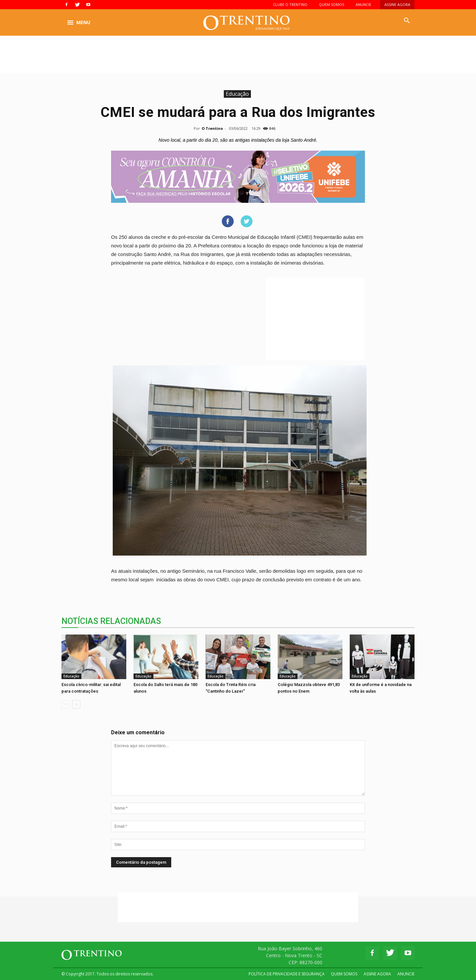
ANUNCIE (363, 4)
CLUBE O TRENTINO (290, 4)
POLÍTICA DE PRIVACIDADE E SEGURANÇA (287, 974)
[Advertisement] (238, 58)
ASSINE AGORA (397, 4)
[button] (407, 21)
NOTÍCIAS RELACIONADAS (111, 621)
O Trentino (212, 128)
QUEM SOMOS (332, 4)
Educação (237, 94)
